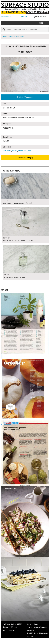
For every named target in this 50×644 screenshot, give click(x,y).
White (9, 151)
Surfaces (13, 36)
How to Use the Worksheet (37, 627)
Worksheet (6, 17)
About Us (31, 630)
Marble (21, 36)
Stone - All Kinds (25, 151)
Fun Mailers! (32, 639)
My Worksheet (32, 624)
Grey (4, 151)
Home (5, 36)
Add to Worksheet (25, 97)
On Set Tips (31, 642)
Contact (23, 17)
